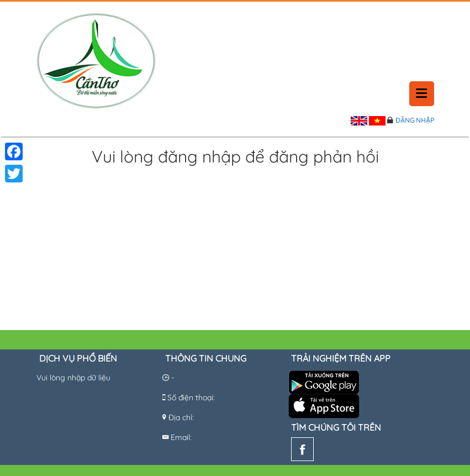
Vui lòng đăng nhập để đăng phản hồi (235, 157)
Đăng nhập (415, 120)
